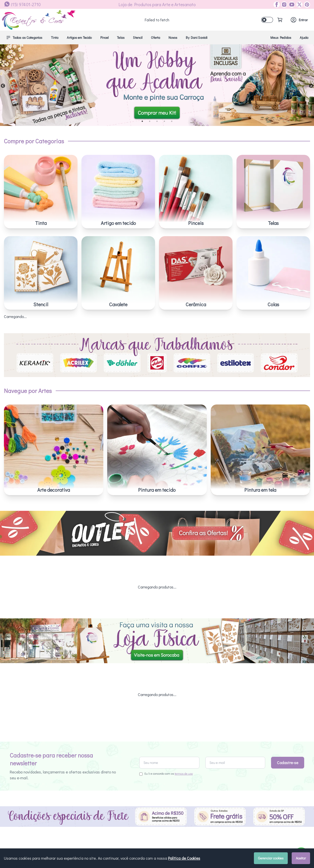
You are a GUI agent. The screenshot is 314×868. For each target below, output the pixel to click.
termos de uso (184, 768)
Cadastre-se (288, 757)
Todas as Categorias (24, 37)
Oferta (156, 37)
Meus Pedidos (281, 37)
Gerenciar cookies (271, 858)
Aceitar (301, 858)
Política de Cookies (184, 858)
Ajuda (304, 37)
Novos (173, 37)
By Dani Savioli (197, 37)
